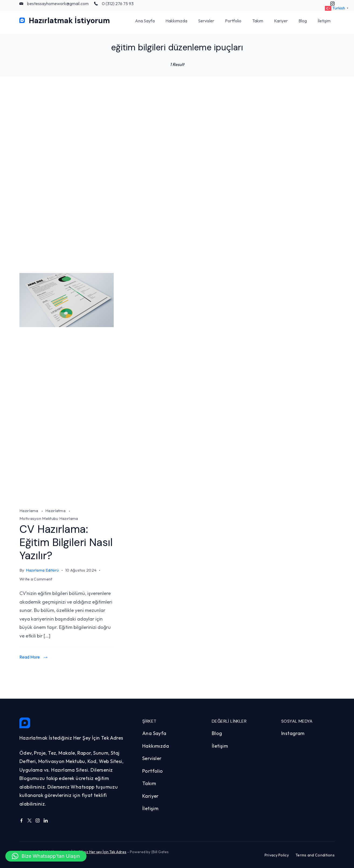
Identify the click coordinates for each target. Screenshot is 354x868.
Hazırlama (29, 511)
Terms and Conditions (315, 855)
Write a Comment (36, 579)
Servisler (206, 24)
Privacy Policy (277, 855)
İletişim (324, 24)
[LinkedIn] (46, 820)
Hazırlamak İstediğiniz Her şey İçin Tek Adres (89, 851)
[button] (46, 856)
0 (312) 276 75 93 (118, 7)
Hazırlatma (56, 511)
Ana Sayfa (145, 24)
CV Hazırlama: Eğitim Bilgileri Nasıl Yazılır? (66, 542)
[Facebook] (21, 820)
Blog (303, 24)
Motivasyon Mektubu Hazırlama (49, 518)
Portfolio (233, 24)
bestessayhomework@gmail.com (58, 7)
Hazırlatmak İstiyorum (69, 24)
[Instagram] (38, 820)
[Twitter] (29, 820)
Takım (258, 24)
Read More (30, 656)
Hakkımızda (176, 24)
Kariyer (281, 24)
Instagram (293, 733)
